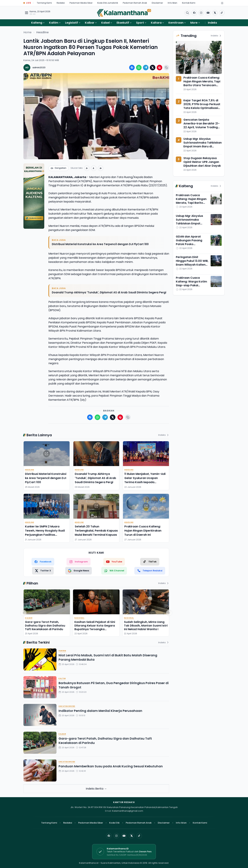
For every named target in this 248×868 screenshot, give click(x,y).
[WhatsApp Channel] (114, 571)
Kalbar (90, 23)
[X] (132, 836)
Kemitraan (176, 23)
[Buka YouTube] (208, 13)
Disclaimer (157, 3)
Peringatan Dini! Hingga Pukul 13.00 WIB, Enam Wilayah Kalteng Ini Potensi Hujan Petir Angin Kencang (192, 265)
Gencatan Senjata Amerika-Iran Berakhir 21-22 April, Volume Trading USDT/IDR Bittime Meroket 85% (202, 127)
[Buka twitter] (215, 13)
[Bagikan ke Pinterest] (159, 68)
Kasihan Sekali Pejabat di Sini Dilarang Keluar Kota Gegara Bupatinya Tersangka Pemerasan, (95, 627)
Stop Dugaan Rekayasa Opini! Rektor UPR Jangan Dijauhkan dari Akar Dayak (202, 162)
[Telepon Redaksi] (150, 571)
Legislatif (72, 23)
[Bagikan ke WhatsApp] (139, 68)
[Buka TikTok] (222, 13)
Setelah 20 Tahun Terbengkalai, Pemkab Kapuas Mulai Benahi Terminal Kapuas (96, 531)
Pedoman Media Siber (81, 3)
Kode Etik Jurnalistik (108, 3)
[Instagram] (116, 836)
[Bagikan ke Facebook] (132, 68)
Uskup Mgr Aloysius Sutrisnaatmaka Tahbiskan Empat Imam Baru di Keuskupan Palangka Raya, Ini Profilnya (203, 146)
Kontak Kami (189, 3)
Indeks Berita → (96, 789)
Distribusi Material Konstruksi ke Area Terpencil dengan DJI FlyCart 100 (100, 244)
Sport (140, 23)
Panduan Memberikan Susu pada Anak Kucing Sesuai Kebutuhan (111, 766)
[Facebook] (194, 13)
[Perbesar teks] (101, 168)
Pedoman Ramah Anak (135, 3)
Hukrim (62, 651)
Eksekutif (123, 23)
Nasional (79, 618)
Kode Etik (114, 823)
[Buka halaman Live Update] (27, 3)
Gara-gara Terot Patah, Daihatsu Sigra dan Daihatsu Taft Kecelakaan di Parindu (45, 626)
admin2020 (39, 67)
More (195, 23)
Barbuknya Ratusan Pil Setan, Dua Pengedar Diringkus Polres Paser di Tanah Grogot (114, 685)
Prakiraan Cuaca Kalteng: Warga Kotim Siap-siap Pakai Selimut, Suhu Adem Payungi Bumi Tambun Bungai (192, 287)
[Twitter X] (43, 571)
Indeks (212, 23)
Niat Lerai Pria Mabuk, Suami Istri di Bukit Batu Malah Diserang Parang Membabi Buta (108, 657)
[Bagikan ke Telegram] (146, 68)
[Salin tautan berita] (166, 68)
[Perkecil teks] (87, 168)
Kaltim (54, 23)
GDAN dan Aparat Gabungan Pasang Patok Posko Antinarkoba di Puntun (192, 242)
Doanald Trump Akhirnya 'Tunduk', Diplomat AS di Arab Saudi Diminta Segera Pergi (109, 292)
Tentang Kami (44, 3)
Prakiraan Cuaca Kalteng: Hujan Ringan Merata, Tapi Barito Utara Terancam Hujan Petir (202, 83)
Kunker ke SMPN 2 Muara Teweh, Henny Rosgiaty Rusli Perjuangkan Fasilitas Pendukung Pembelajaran (45, 533)
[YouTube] (124, 836)
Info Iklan (172, 3)
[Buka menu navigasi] (27, 13)
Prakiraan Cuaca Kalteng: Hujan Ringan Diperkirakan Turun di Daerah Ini (143, 531)
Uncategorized (67, 706)
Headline (42, 32)
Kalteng (37, 23)
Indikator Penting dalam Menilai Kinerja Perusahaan (100, 711)
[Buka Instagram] (201, 13)
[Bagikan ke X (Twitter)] (153, 68)
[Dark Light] (222, 3)
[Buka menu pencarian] (187, 13)
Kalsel (105, 23)
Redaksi (61, 3)
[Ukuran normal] (94, 168)
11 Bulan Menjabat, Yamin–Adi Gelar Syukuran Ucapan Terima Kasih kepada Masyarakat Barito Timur (145, 480)
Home (27, 32)
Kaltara (156, 23)
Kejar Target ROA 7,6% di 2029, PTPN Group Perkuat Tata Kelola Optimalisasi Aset (202, 106)
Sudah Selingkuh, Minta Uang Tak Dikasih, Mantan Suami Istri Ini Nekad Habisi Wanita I (146, 626)
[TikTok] (150, 562)
